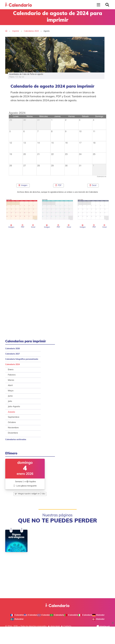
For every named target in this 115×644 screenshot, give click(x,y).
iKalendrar (17, 619)
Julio (10, 401)
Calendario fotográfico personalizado (22, 359)
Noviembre (13, 428)
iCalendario (85, 615)
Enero (11, 370)
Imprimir (16, 31)
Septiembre (14, 417)
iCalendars (31, 615)
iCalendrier (17, 615)
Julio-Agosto (14, 407)
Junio (10, 396)
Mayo (11, 391)
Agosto (11, 412)
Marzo (11, 380)
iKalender (98, 615)
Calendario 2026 (12, 349)
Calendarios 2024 (31, 31)
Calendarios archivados (16, 440)
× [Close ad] (113, 623)
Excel (93, 185)
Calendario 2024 (12, 365)
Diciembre (13, 433)
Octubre (12, 422)
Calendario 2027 (12, 354)
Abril (10, 385)
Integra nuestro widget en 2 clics (30, 494)
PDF (58, 185)
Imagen (23, 185)
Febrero (12, 375)
